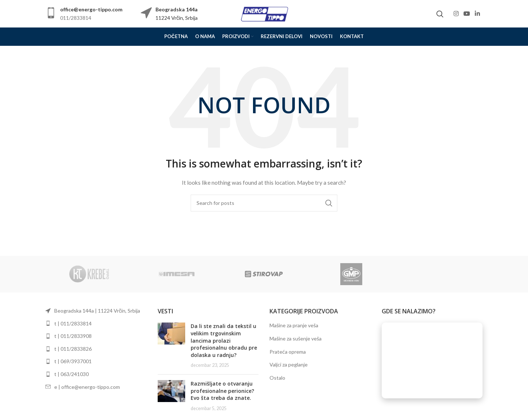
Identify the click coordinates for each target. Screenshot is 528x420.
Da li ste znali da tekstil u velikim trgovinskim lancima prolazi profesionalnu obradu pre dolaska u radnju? (224, 340)
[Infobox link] (84, 14)
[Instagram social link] (456, 14)
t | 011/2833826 (73, 349)
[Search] (440, 14)
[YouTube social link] (467, 14)
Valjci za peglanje (289, 364)
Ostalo (277, 378)
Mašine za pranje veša (294, 325)
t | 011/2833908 (73, 336)
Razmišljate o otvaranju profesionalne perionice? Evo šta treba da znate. (222, 391)
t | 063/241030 (71, 374)
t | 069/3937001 (73, 361)
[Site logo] (264, 13)
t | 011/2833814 (73, 323)
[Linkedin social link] (478, 14)
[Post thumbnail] (171, 346)
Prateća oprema (288, 352)
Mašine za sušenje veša (296, 338)
